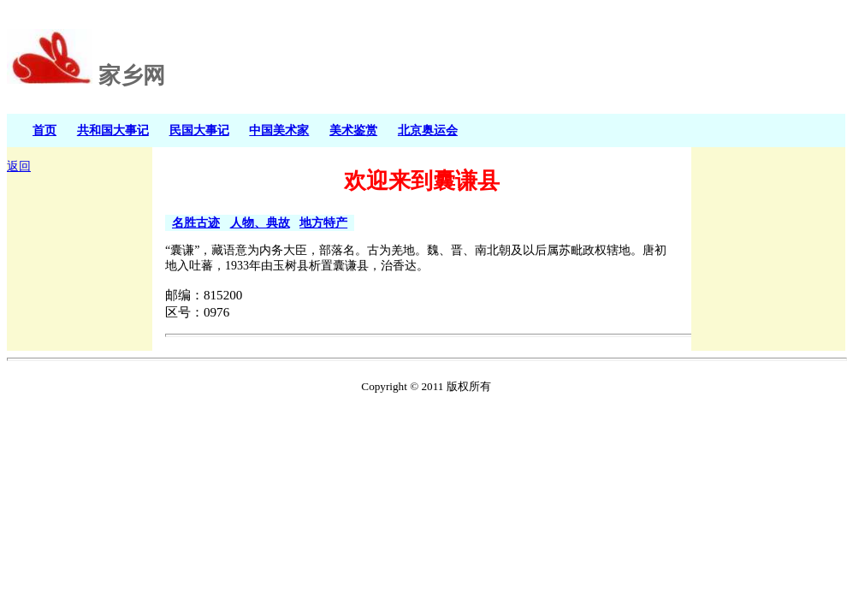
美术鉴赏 (353, 130)
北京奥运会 (428, 130)
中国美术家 (279, 130)
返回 (19, 166)
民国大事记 (199, 130)
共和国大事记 (113, 130)
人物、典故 (260, 222)
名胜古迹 (196, 222)
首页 (44, 130)
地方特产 (323, 222)
